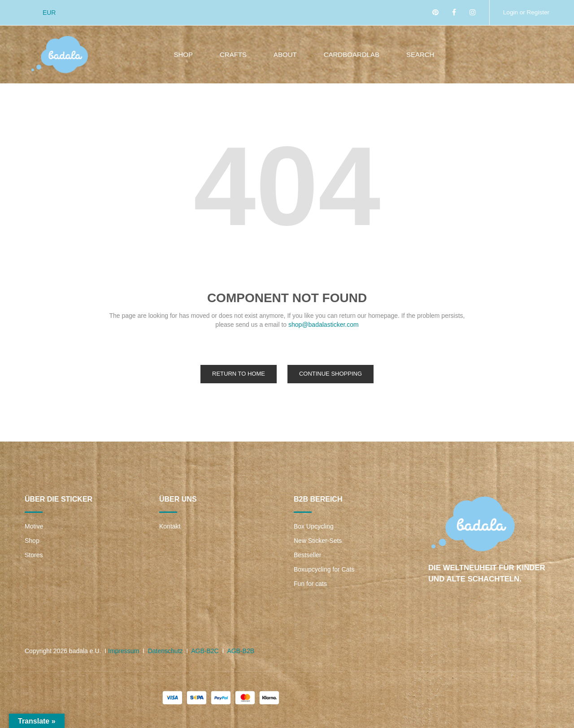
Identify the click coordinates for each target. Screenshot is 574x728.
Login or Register (525, 12)
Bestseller (307, 555)
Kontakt (170, 526)
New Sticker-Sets (318, 541)
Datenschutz (165, 651)
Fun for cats (310, 584)
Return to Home (239, 374)
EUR (49, 13)
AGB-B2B (241, 651)
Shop (32, 541)
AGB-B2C (205, 651)
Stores (34, 555)
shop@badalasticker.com (324, 325)
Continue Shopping (330, 374)
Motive (34, 526)
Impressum (124, 651)
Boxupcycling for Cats (324, 569)
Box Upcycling (314, 526)
